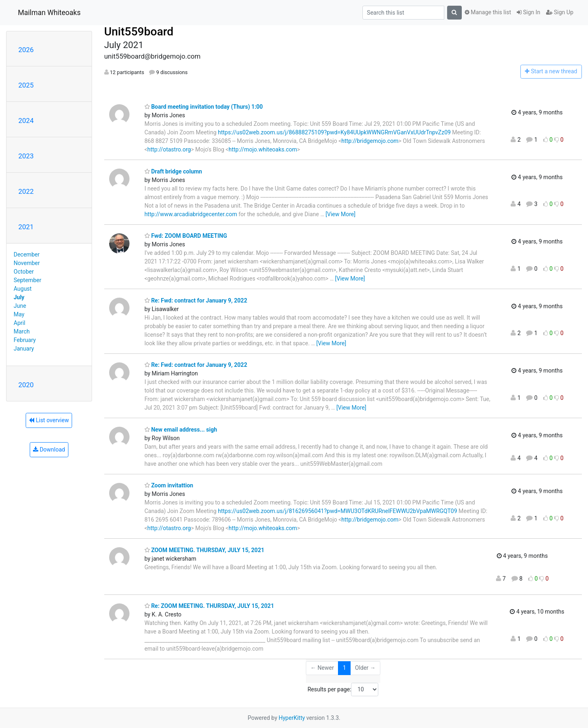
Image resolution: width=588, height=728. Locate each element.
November (27, 263)
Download (49, 450)
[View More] (341, 214)
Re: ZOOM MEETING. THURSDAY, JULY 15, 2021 (209, 606)
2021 (26, 227)
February (25, 340)
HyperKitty (292, 718)
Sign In (529, 12)
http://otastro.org (169, 149)
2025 (26, 85)
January (24, 349)
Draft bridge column (173, 171)
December (27, 254)
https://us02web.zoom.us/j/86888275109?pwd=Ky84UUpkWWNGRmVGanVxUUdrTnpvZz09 (334, 132)
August (23, 289)
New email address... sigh (181, 430)
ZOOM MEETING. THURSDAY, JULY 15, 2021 (204, 550)
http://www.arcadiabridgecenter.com (191, 214)
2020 (26, 385)
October (24, 272)
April (20, 323)
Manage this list (488, 12)
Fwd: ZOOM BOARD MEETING (186, 236)
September (28, 280)
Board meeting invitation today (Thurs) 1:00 (204, 107)
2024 (26, 121)
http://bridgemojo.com (370, 141)
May (19, 314)
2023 (26, 156)
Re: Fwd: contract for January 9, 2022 (196, 300)
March (22, 331)
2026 (26, 50)
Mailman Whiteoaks (49, 13)
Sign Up (560, 12)
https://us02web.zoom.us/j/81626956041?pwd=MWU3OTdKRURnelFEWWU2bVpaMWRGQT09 (338, 511)
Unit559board (139, 32)
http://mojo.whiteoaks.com (263, 149)
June (20, 306)
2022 (26, 191)
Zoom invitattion (169, 485)
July (19, 297)
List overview (49, 420)
